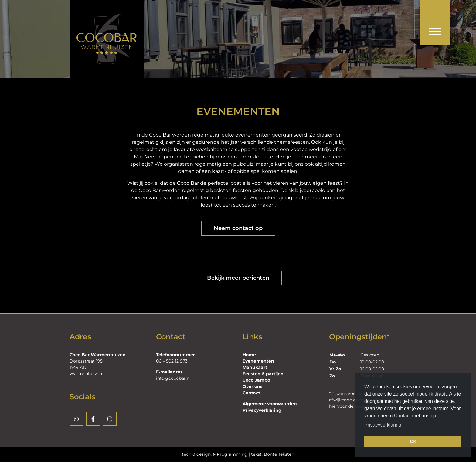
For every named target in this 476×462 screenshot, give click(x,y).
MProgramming (230, 454)
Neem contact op (238, 228)
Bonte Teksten (279, 454)
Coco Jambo (256, 380)
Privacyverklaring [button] (383, 425)
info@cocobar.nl (173, 378)
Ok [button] (413, 441)
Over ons (252, 386)
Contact (402, 416)
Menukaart (255, 367)
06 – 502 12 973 (172, 361)
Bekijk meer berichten (238, 278)
